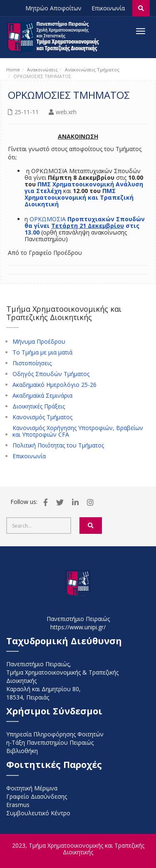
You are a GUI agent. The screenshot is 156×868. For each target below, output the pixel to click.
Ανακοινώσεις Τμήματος (92, 70)
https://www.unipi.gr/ (78, 627)
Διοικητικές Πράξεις (39, 406)
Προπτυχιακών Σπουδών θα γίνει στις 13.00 (85, 226)
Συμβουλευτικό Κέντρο (38, 813)
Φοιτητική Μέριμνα (32, 788)
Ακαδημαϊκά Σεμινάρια (42, 396)
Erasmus (18, 805)
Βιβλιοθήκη (22, 751)
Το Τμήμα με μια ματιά (42, 352)
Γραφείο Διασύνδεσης (37, 796)
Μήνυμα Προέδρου (39, 342)
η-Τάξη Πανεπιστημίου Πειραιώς (50, 742)
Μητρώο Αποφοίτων (53, 8)
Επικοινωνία (108, 8)
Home (13, 70)
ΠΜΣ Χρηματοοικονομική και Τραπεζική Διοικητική (79, 197)
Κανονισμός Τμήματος (42, 417)
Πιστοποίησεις (32, 363)
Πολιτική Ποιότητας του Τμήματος (58, 445)
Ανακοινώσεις (42, 70)
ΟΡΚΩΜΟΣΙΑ (48, 219)
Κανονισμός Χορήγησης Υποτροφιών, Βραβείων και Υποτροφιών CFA (78, 431)
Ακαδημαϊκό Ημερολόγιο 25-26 (54, 385)
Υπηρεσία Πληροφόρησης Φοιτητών (55, 734)
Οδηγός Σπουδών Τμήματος (51, 374)
